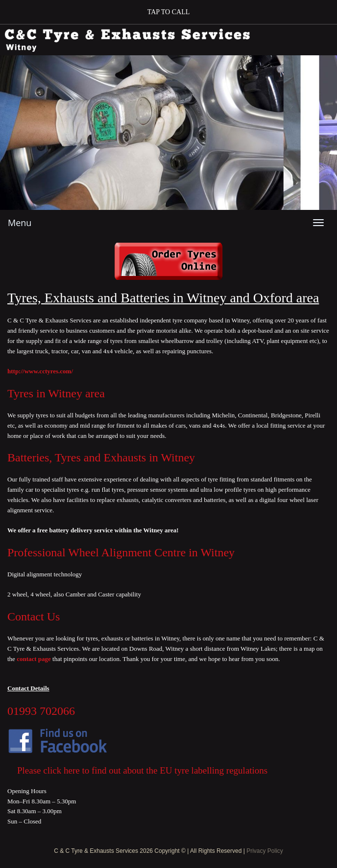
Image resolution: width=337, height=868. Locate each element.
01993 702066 (41, 711)
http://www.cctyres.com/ (40, 371)
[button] (168, 12)
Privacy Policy (265, 851)
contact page (35, 659)
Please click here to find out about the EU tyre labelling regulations (142, 770)
